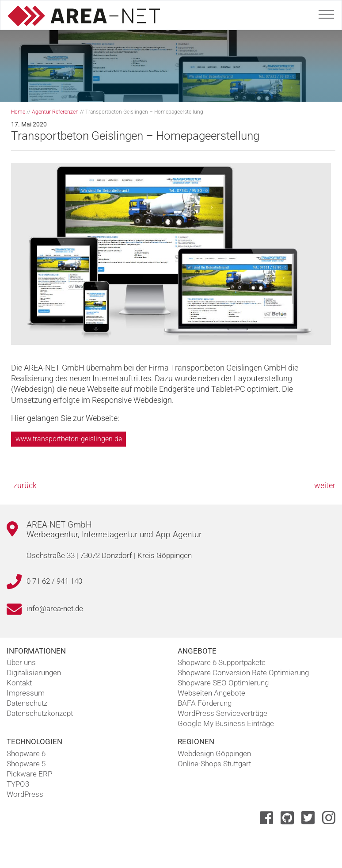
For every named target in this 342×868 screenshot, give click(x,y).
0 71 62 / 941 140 (54, 581)
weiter (325, 485)
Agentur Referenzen (55, 112)
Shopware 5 (26, 764)
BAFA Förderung (205, 703)
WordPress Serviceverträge (222, 713)
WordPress (25, 794)
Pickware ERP (29, 774)
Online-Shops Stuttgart (214, 764)
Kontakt (19, 683)
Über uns (21, 662)
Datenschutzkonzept (40, 713)
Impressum (26, 693)
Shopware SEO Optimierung (223, 683)
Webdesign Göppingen (214, 753)
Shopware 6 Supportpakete (222, 662)
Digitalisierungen (34, 673)
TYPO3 (18, 784)
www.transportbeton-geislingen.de (69, 439)
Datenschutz (27, 703)
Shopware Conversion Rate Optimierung (243, 673)
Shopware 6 (26, 753)
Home (18, 112)
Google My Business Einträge (226, 723)
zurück (25, 485)
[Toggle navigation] (326, 13)
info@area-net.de (55, 608)
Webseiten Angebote (211, 693)
